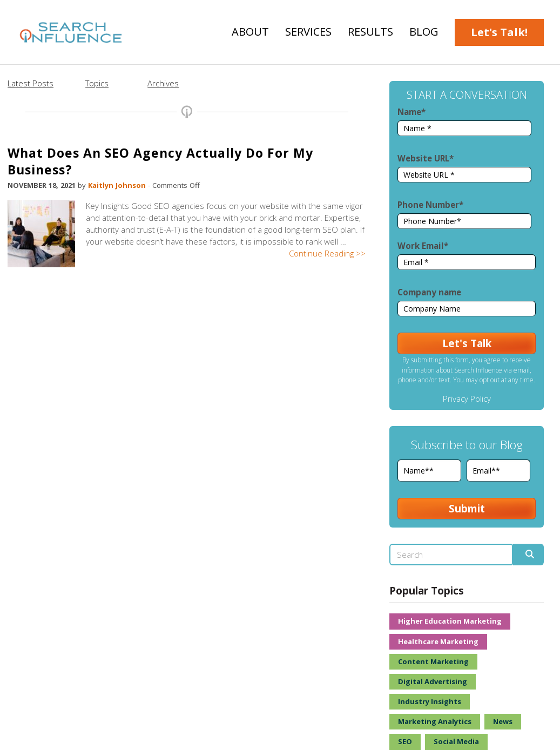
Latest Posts (31, 83)
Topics (97, 83)
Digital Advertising (433, 681)
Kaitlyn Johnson (118, 185)
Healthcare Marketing (438, 641)
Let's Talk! (499, 32)
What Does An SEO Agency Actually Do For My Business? (160, 161)
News (503, 721)
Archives (163, 83)
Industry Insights (430, 701)
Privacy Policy (467, 398)
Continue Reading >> (327, 253)
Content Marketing (433, 661)
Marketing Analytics (435, 721)
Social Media (456, 741)
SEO (405, 741)
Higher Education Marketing (450, 621)
